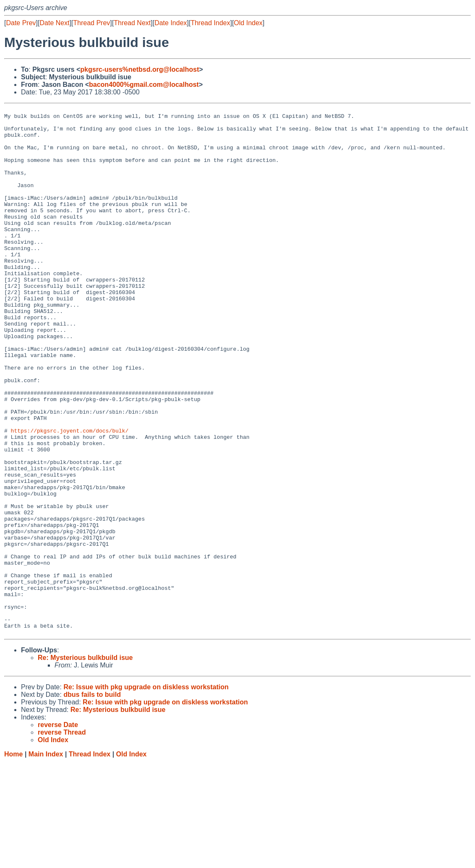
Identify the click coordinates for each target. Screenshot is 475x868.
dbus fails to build (92, 800)
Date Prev (21, 23)
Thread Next (132, 23)
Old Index (248, 23)
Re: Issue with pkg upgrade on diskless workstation (146, 793)
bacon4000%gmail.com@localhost (144, 85)
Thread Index (210, 23)
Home (13, 860)
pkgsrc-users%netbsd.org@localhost (140, 69)
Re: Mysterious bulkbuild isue (85, 763)
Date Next (54, 23)
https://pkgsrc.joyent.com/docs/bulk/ (70, 496)
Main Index (46, 860)
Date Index (170, 23)
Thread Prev (92, 23)
